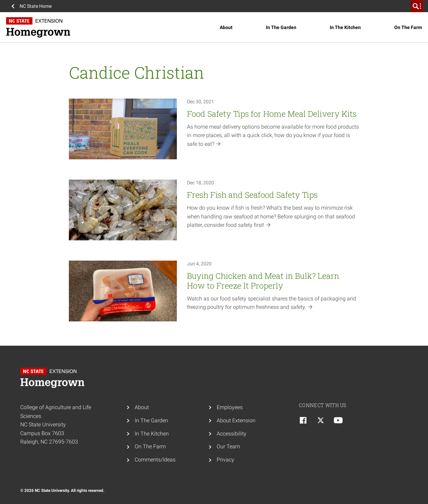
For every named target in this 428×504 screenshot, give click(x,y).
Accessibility (232, 434)
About (226, 27)
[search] (417, 6)
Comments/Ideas (155, 460)
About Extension (236, 420)
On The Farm (408, 27)
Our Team (228, 446)
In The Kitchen (345, 27)
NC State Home (36, 6)
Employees (230, 407)
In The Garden (281, 27)
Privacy (225, 460)
